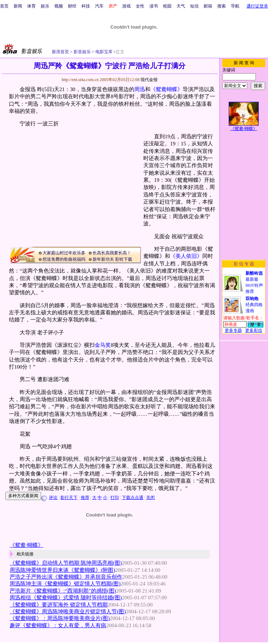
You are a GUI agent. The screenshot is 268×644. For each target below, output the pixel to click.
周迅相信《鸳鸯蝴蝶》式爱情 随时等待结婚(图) (66, 598)
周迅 (140, 89)
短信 (194, 6)
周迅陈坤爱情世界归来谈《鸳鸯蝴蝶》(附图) (62, 570)
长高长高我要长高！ (112, 253)
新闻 (18, 6)
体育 (31, 6)
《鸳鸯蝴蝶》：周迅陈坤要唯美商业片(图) (60, 618)
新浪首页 (60, 52)
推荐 (85, 498)
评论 (53, 498)
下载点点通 (133, 498)
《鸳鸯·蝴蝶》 (244, 129)
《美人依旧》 (186, 256)
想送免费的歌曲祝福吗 (64, 259)
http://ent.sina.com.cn (81, 80)
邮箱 (208, 6)
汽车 (99, 6)
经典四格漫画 (254, 305)
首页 (4, 6)
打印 (115, 498)
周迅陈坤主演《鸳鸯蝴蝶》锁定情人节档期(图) (65, 584)
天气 (181, 6)
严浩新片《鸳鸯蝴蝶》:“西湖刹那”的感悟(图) (63, 591)
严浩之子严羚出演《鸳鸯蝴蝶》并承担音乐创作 (66, 577)
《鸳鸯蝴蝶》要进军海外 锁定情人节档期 (59, 605)
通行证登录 (257, 6)
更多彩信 (254, 330)
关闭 (150, 498)
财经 (72, 6)
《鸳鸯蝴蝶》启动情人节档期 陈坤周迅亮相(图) (66, 563)
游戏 (126, 6)
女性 (140, 6)
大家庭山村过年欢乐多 (64, 253)
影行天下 (69, 498)
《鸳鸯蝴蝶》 (167, 89)
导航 (235, 6)
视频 (59, 6)
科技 (86, 6)
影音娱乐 (82, 52)
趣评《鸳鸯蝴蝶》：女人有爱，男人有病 (58, 625)
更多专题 (233, 330)
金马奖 (103, 345)
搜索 (222, 6)
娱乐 (45, 6)
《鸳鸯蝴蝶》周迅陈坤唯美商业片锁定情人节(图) (68, 611)
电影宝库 (103, 52)
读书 (154, 6)
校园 (167, 6)
